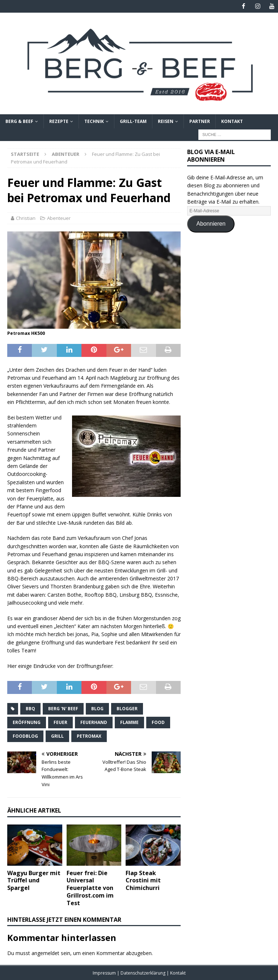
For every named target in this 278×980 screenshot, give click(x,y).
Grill (57, 736)
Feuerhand (94, 722)
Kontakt (232, 121)
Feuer (60, 722)
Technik (94, 121)
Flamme (129, 722)
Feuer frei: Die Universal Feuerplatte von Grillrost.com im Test (90, 888)
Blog (97, 708)
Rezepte (59, 121)
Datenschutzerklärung (144, 973)
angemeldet (45, 953)
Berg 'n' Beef (63, 708)
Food (158, 722)
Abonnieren (211, 224)
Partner (200, 121)
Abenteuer (59, 218)
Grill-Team (133, 121)
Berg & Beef (19, 121)
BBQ (30, 708)
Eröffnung (27, 722)
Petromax (89, 736)
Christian (26, 218)
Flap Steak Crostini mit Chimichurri (143, 880)
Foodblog (25, 736)
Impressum (105, 973)
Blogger (127, 708)
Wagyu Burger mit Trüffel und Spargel (34, 880)
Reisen (166, 121)
